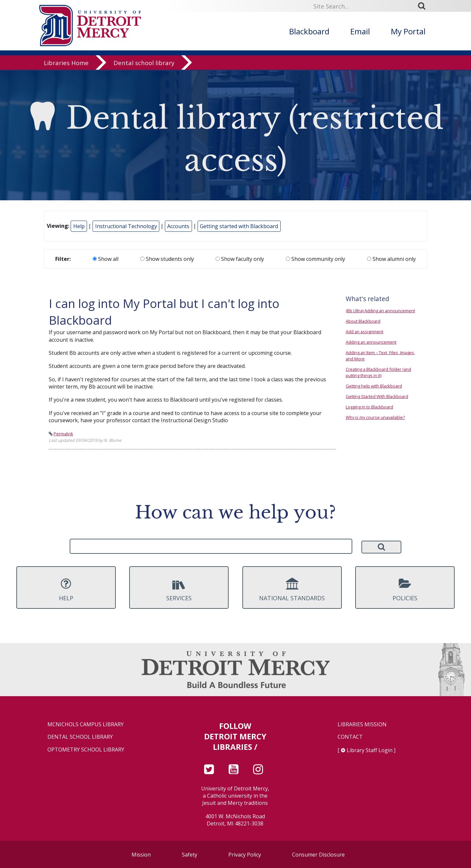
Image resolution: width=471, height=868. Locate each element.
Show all (105, 259)
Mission (141, 855)
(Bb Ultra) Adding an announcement (380, 311)
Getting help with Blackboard (374, 386)
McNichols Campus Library (86, 724)
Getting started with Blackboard (239, 226)
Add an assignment (365, 332)
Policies (405, 590)
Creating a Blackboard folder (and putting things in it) (378, 372)
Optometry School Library (86, 750)
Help (79, 226)
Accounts (178, 226)
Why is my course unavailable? (375, 417)
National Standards (292, 590)
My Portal (408, 31)
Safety (190, 855)
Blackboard (309, 31)
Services (179, 590)
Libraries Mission (362, 724)
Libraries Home (66, 64)
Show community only (315, 259)
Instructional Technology (126, 226)
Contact (350, 737)
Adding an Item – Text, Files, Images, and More (380, 356)
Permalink (63, 434)
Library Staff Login (370, 750)
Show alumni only (391, 259)
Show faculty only (240, 259)
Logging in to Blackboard (369, 407)
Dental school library (144, 64)
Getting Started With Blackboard (377, 396)
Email (360, 31)
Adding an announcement (371, 342)
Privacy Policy (245, 855)
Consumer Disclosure (318, 855)
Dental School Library (80, 737)
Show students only (167, 259)
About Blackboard (363, 321)
